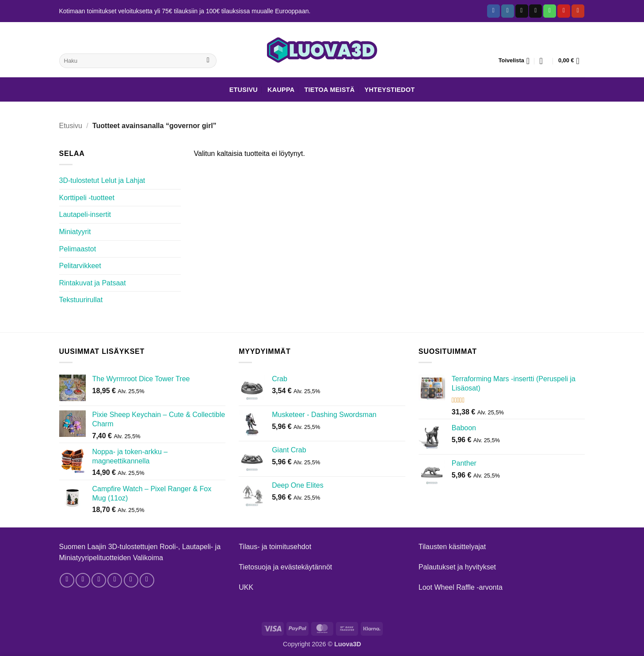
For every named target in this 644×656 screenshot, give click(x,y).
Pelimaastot (78, 249)
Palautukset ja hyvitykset (457, 567)
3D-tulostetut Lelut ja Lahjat (102, 180)
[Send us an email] (535, 11)
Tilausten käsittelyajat (452, 547)
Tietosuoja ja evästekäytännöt (285, 567)
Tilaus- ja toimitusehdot (275, 547)
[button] (544, 61)
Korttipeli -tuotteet (87, 198)
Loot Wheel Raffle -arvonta (461, 587)
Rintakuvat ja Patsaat (93, 283)
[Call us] (550, 11)
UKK (246, 587)
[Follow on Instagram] (508, 11)
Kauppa (281, 90)
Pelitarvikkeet (80, 266)
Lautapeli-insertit (85, 214)
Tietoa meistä (329, 90)
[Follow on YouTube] (578, 11)
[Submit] (208, 61)
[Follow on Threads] (99, 580)
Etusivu (244, 90)
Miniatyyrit (75, 232)
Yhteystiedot (390, 90)
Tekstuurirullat (81, 300)
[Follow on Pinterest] (564, 11)
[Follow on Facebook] (493, 11)
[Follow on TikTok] (522, 11)
